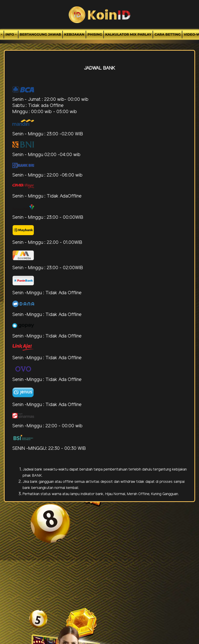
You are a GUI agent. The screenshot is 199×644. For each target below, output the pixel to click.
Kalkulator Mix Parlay (128, 34)
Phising (95, 34)
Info (10, 34)
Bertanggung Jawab (40, 34)
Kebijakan (74, 34)
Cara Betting (167, 34)
